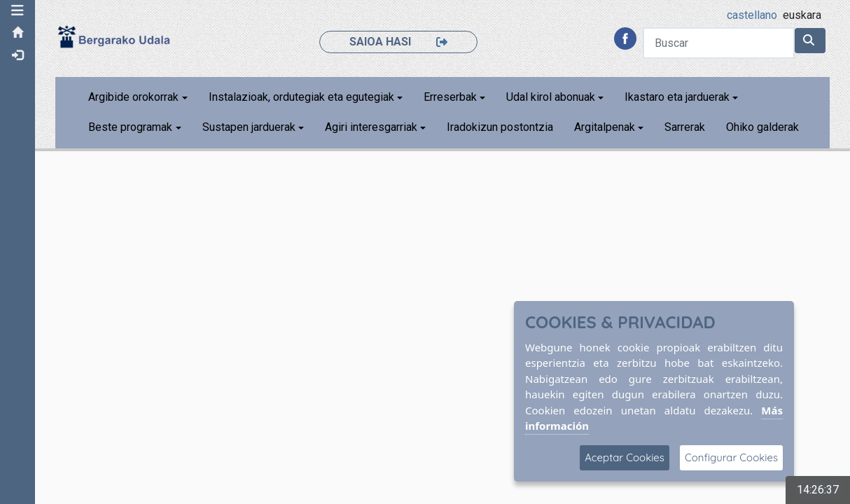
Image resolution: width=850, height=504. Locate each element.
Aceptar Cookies (625, 457)
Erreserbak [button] (450, 97)
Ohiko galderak (762, 127)
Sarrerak (685, 127)
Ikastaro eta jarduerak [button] (677, 97)
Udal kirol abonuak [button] (551, 97)
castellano (752, 15)
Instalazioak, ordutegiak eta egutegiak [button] (301, 97)
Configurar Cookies (731, 457)
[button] (18, 10)
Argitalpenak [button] (605, 127)
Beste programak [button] (130, 127)
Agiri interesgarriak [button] (371, 127)
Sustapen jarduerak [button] (249, 127)
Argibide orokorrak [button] (133, 97)
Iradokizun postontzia (500, 127)
